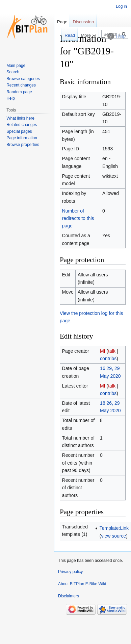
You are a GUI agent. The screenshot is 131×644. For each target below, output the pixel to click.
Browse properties (23, 145)
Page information (22, 138)
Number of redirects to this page (78, 218)
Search (13, 72)
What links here (20, 118)
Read (65, 35)
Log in (121, 6)
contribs (108, 358)
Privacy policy (70, 572)
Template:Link (114, 528)
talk (112, 351)
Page (62, 22)
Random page (19, 92)
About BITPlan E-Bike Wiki (82, 584)
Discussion (83, 22)
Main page (16, 66)
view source (113, 536)
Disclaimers (69, 596)
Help (11, 98)
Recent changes (21, 85)
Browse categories (23, 79)
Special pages (19, 131)
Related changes (22, 125)
